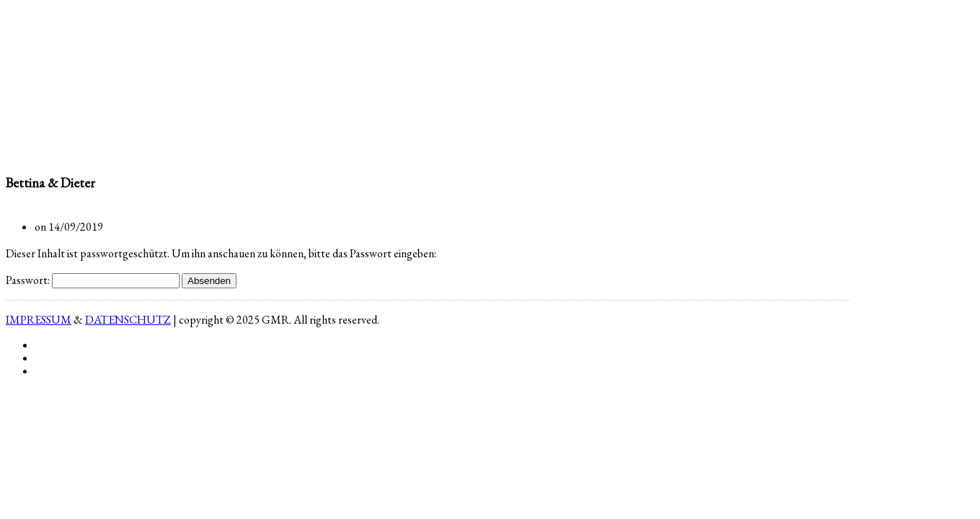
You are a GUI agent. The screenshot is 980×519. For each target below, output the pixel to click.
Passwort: (93, 280)
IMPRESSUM (39, 320)
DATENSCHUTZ (128, 320)
